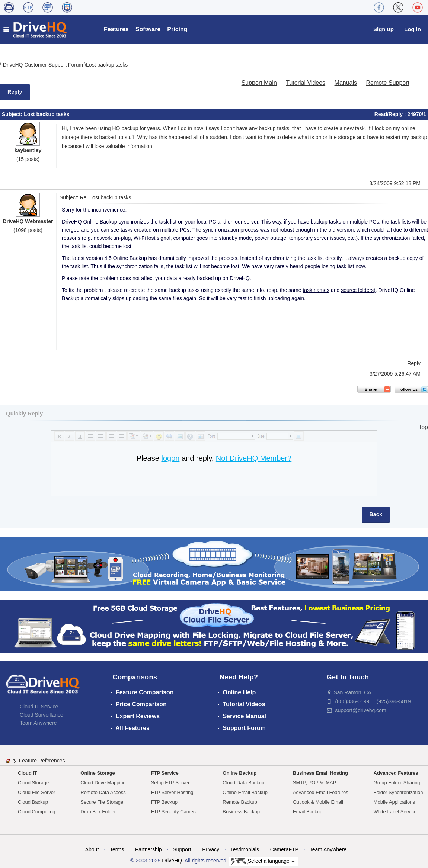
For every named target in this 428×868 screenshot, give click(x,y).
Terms (117, 849)
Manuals (346, 83)
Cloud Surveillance (41, 715)
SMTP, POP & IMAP (315, 783)
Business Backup (241, 812)
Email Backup (308, 812)
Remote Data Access (103, 792)
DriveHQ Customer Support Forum (44, 65)
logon (170, 458)
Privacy (211, 849)
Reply (15, 92)
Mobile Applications (394, 802)
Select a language (263, 861)
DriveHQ (172, 861)
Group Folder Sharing (397, 783)
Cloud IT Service (39, 707)
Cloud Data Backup (243, 783)
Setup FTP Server (170, 783)
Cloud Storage (33, 783)
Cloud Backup (33, 802)
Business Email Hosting (320, 773)
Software (148, 29)
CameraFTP (284, 849)
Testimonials (245, 849)
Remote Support (388, 83)
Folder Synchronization (398, 792)
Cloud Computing (36, 812)
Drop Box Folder (98, 812)
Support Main (259, 83)
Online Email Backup (245, 792)
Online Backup (239, 773)
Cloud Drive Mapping (103, 783)
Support (182, 849)
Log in (413, 29)
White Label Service (395, 812)
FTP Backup (164, 802)
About (92, 849)
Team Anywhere (38, 723)
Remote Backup (240, 802)
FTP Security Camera (174, 812)
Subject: (13, 114)
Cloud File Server (36, 792)
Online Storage (98, 773)
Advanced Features (396, 773)
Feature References (42, 761)
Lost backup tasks (107, 65)
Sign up (384, 29)
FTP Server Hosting (172, 792)
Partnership (148, 849)
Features (116, 29)
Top (423, 427)
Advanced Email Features (321, 792)
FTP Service (165, 773)
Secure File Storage (102, 802)
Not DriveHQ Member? (254, 458)
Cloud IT (28, 773)
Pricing (177, 29)
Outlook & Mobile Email (318, 802)
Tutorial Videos (306, 83)
